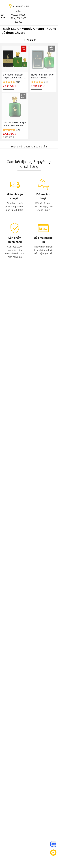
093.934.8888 (18, 15)
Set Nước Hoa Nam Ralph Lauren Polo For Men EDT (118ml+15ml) (15, 76)
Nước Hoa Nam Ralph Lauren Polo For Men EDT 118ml (14, 124)
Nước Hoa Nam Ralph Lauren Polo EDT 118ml (43, 76)
